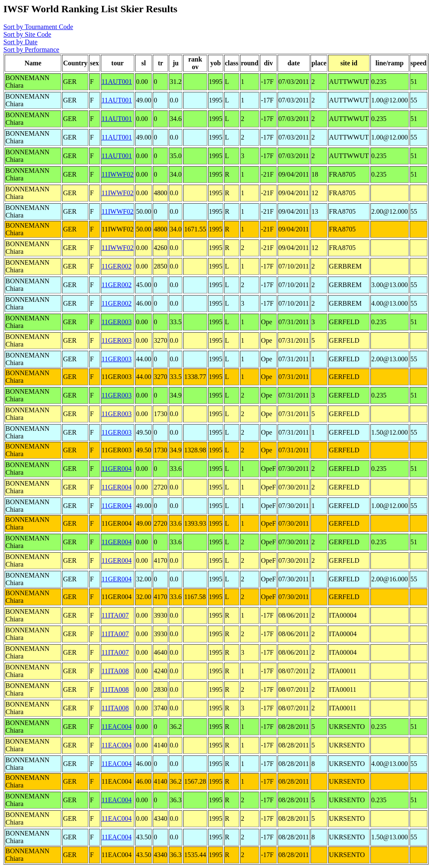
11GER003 (117, 322)
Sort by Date (20, 42)
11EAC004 (117, 727)
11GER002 (117, 266)
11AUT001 (117, 82)
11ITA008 (115, 671)
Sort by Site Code (27, 34)
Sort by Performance (31, 50)
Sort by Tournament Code (38, 27)
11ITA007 (115, 615)
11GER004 (117, 469)
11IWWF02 (118, 174)
